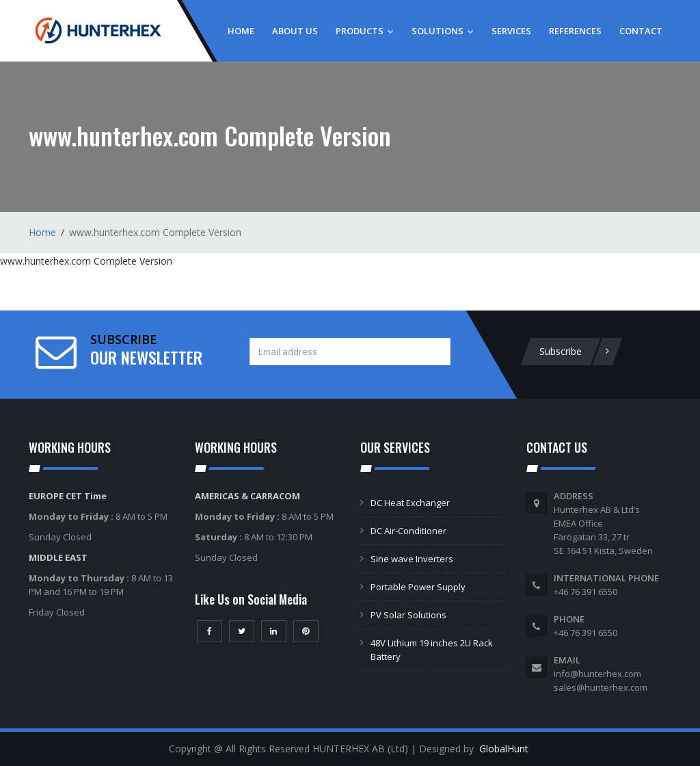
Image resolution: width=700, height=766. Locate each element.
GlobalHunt (504, 749)
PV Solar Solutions (408, 615)
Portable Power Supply (418, 587)
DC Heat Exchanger (410, 503)
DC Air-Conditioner (408, 531)
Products (365, 31)
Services (511, 31)
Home (241, 31)
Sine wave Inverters (412, 559)
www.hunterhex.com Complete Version (86, 261)
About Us (295, 31)
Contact (641, 31)
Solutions (443, 31)
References (575, 31)
